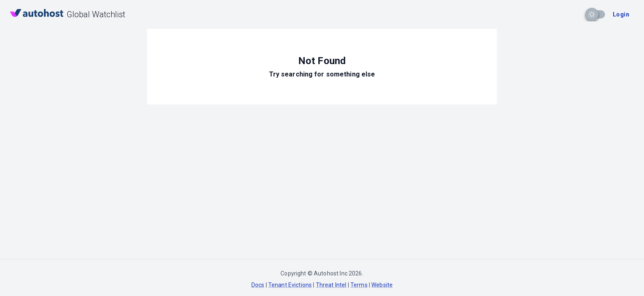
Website (382, 285)
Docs (258, 285)
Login (621, 14)
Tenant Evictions (290, 285)
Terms (359, 285)
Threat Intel (331, 285)
